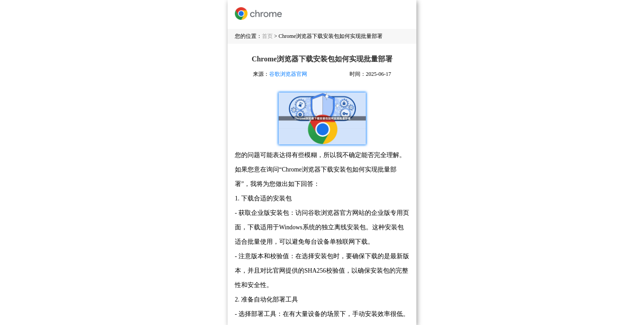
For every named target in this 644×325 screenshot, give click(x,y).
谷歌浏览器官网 (288, 74)
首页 (267, 36)
